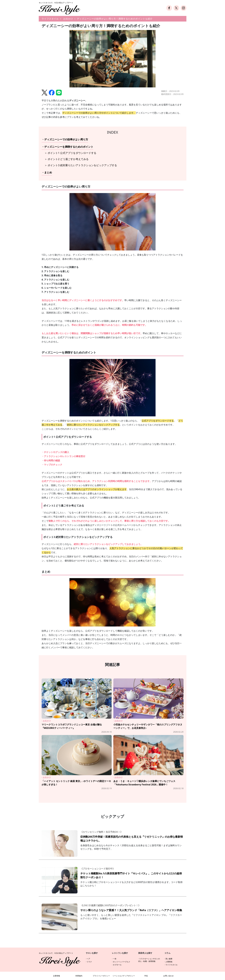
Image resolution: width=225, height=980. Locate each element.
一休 (115, 959)
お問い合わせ (168, 976)
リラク (89, 962)
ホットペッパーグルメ (122, 962)
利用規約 (79, 976)
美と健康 (169, 959)
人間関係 (169, 962)
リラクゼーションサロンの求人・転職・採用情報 (149, 960)
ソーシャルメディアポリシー (124, 976)
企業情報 (57, 976)
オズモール (117, 965)
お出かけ (68, 19)
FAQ (146, 976)
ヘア (88, 959)
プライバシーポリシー (101, 976)
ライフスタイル (50, 19)
